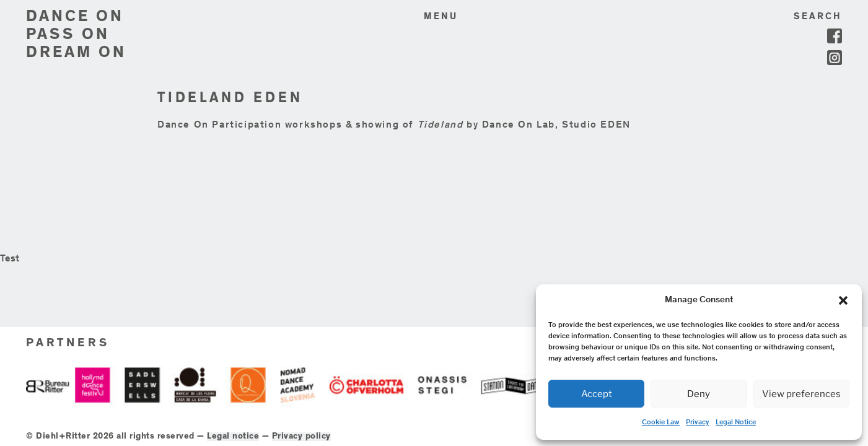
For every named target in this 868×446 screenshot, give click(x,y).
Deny (699, 394)
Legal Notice (736, 422)
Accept (597, 394)
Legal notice (347, 427)
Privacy (698, 422)
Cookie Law (661, 422)
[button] (843, 300)
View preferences (801, 394)
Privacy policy (415, 427)
